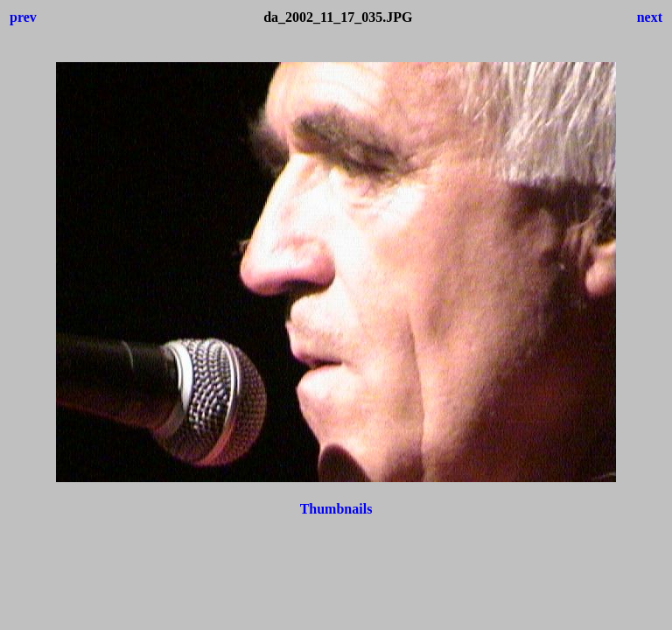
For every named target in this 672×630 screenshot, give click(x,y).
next (650, 17)
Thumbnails (336, 509)
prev (23, 17)
